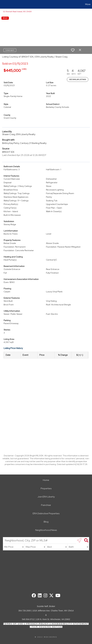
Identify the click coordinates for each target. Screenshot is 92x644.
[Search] (86, 540)
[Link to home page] (4, 4)
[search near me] (79, 540)
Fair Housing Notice (47, 627)
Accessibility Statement (70, 624)
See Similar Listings (78, 79)
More (88, 4)
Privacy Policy (38, 624)
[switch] (73, 50)
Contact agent (10, 50)
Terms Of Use (13, 624)
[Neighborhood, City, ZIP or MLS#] (46, 540)
